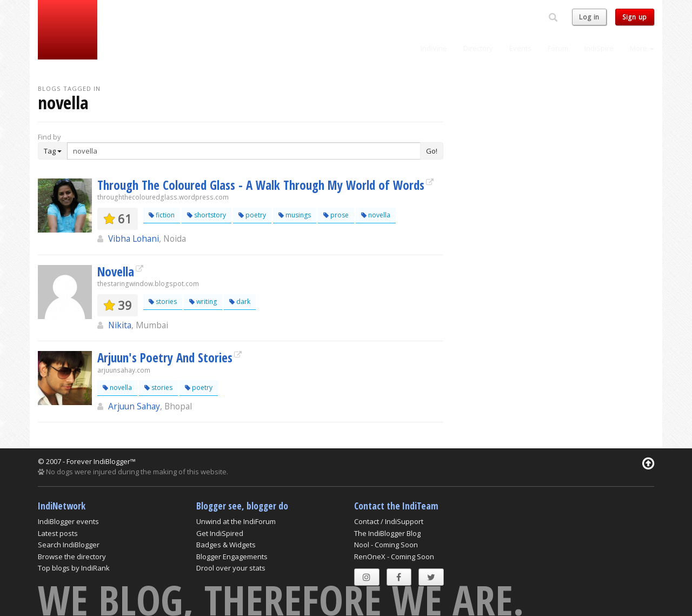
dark (240, 302)
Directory (478, 48)
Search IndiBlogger (69, 545)
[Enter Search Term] (244, 151)
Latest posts (58, 533)
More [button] (642, 48)
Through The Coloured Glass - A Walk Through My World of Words (261, 185)
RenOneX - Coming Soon (394, 557)
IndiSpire (599, 48)
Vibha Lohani (134, 239)
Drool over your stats (231, 568)
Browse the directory (72, 557)
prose (336, 215)
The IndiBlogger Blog (387, 533)
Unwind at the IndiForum (236, 521)
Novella (116, 271)
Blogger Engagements (232, 557)
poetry (252, 215)
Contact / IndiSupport (389, 521)
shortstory (207, 215)
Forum (558, 48)
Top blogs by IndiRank (74, 568)
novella (376, 215)
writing (203, 302)
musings (295, 215)
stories (163, 302)
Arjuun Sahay (134, 406)
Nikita (120, 325)
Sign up (635, 17)
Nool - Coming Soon (386, 545)
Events (520, 48)
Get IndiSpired (220, 533)
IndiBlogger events (68, 521)
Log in (589, 17)
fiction (162, 215)
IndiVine (434, 48)
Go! (432, 151)
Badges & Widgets (226, 545)
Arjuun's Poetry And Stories (165, 357)
